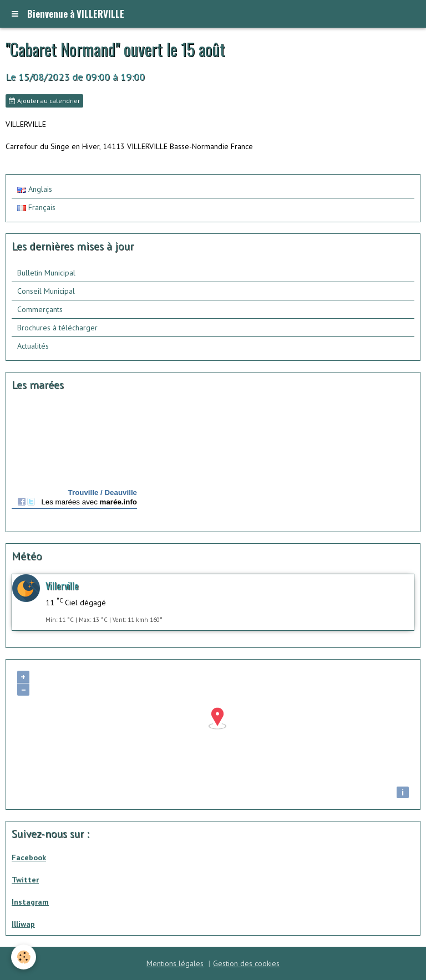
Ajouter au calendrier (44, 101)
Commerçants (40, 309)
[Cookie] (24, 957)
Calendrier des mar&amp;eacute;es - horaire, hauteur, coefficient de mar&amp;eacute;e (74, 463)
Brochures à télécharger (57, 328)
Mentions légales (175, 963)
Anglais (35, 189)
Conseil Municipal (46, 291)
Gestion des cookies (246, 963)
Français (36, 207)
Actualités (33, 346)
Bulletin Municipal (46, 273)
